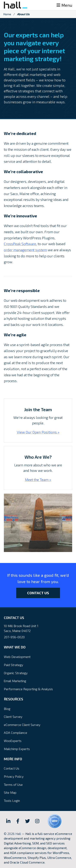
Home (7, 14)
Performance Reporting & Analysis (28, 689)
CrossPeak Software (20, 244)
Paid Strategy (13, 665)
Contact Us (38, 593)
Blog (7, 709)
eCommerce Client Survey (22, 725)
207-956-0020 (14, 637)
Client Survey (13, 717)
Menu (64, 5)
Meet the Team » (38, 480)
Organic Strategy (16, 673)
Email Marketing (15, 681)
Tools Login (12, 801)
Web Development (17, 657)
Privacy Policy (14, 776)
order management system (25, 250)
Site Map (10, 792)
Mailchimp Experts (17, 749)
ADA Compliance (16, 733)
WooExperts (13, 741)
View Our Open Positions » (38, 432)
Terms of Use (13, 784)
